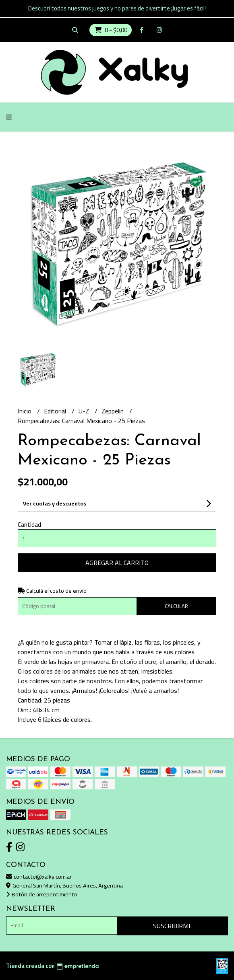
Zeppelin (113, 411)
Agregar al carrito (117, 563)
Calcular (176, 606)
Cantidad (29, 525)
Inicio (25, 411)
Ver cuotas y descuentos (55, 503)
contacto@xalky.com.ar (39, 876)
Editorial (56, 411)
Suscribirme (173, 926)
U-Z (85, 411)
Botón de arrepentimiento (42, 894)
